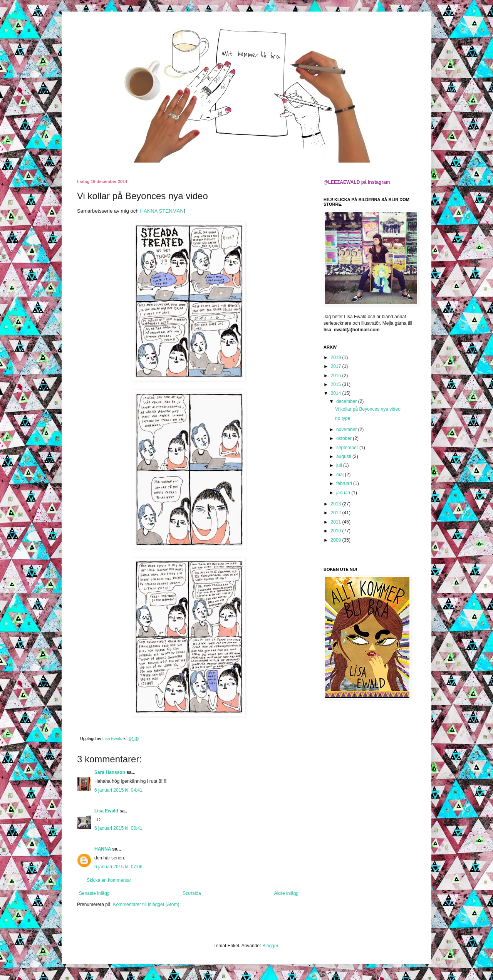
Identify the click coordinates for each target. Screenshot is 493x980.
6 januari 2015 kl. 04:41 (118, 790)
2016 (337, 376)
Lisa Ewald (106, 811)
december (347, 401)
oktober (345, 438)
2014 (337, 393)
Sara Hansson (110, 772)
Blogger (270, 946)
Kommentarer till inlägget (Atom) (146, 904)
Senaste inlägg (94, 893)
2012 (337, 513)
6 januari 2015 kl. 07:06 (118, 867)
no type (343, 418)
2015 (337, 384)
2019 (337, 357)
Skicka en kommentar (109, 880)
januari (344, 493)
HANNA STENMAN (162, 211)
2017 (337, 366)
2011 (337, 522)
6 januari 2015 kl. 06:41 (118, 828)
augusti (344, 456)
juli (340, 465)
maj (341, 475)
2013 (337, 504)
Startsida (192, 893)
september (348, 448)
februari (345, 483)
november (347, 430)
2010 (337, 531)
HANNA (103, 849)
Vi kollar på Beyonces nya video (368, 409)
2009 (337, 540)
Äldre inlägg (286, 893)
